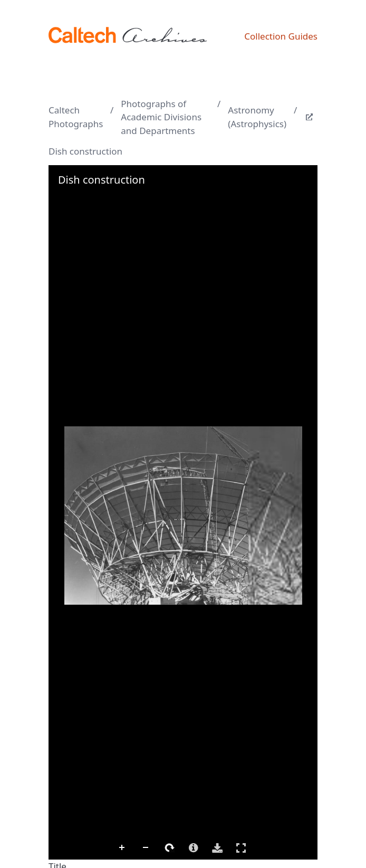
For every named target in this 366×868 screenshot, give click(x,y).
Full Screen (241, 848)
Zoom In (122, 848)
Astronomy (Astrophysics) (257, 117)
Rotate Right (170, 848)
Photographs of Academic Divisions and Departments (161, 117)
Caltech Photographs (76, 117)
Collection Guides (281, 36)
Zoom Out (146, 848)
